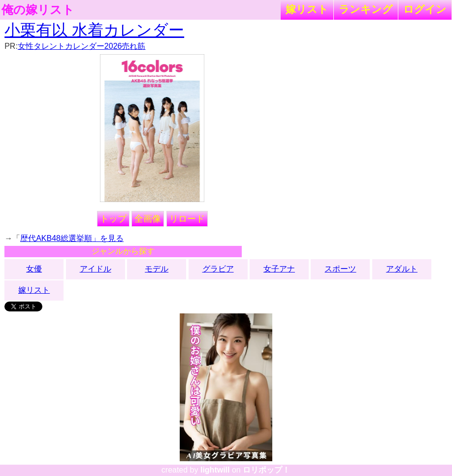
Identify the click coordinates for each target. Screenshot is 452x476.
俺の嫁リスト (38, 10)
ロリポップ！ (266, 470)
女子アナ (279, 269)
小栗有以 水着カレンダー (94, 30)
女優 (34, 269)
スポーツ (340, 269)
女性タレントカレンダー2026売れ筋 (82, 46)
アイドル (96, 269)
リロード (187, 219)
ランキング (366, 9)
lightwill (215, 470)
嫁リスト (307, 9)
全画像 (148, 219)
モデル (157, 269)
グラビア (218, 269)
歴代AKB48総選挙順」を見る (72, 238)
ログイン (425, 9)
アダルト (402, 269)
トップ (113, 219)
